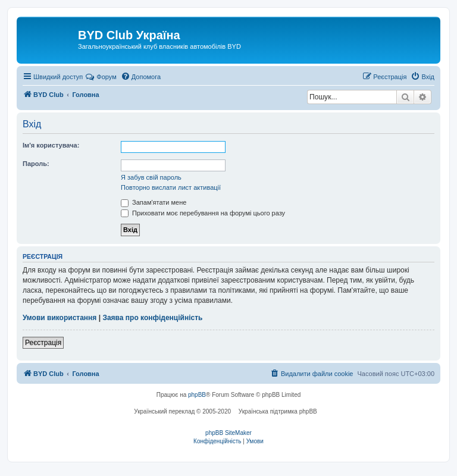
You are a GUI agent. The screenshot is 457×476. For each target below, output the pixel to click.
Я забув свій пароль (151, 177)
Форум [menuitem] (101, 77)
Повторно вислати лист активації (171, 187)
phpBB (197, 395)
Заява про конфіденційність (152, 318)
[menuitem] (141, 77)
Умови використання (60, 318)
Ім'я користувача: (51, 145)
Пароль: (36, 164)
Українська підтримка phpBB (278, 411)
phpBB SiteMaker (228, 433)
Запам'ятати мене (154, 202)
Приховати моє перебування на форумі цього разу (203, 213)
